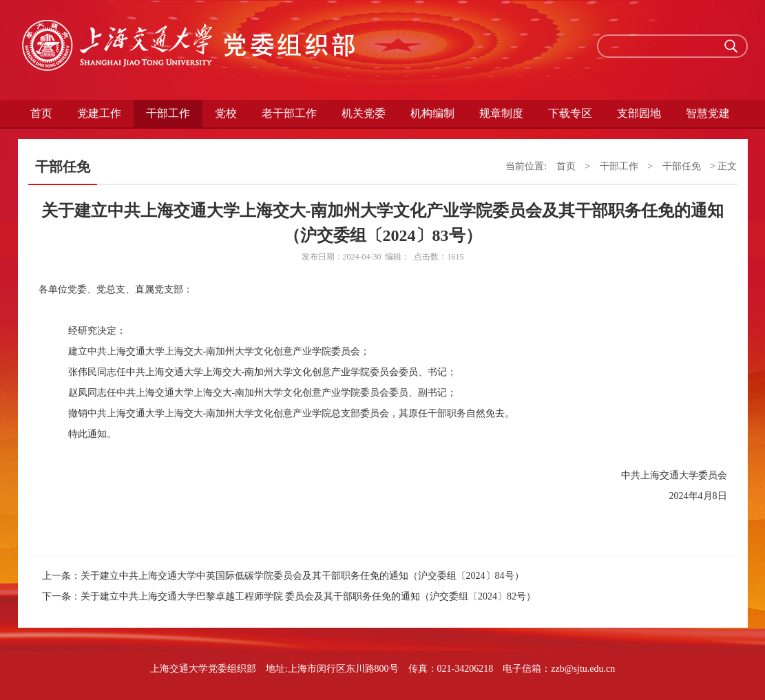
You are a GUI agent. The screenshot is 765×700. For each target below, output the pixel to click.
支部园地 (639, 113)
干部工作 (168, 113)
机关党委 (364, 113)
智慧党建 (708, 113)
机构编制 (432, 113)
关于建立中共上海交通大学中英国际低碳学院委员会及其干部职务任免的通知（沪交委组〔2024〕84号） (302, 576)
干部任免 (682, 166)
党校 (226, 113)
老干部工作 (289, 113)
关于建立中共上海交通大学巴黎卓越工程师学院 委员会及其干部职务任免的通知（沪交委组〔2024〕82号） (308, 596)
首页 (41, 113)
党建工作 (99, 113)
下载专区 (570, 113)
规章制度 (501, 113)
